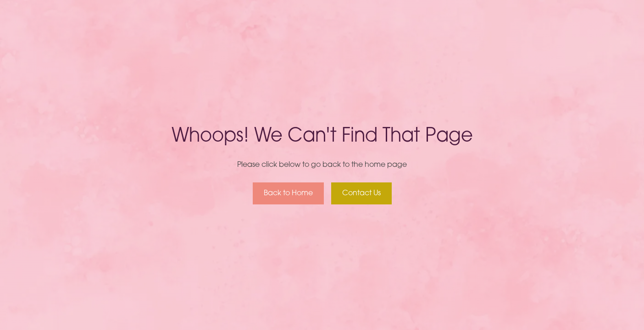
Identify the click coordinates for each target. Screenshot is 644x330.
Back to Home (288, 193)
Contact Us (361, 193)
